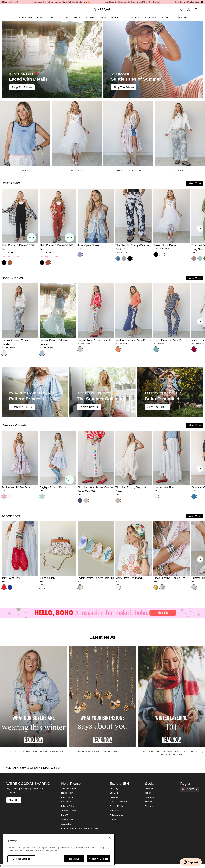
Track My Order (68, 820)
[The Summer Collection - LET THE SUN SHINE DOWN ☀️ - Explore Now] (102, 392)
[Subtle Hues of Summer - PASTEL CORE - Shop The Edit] (153, 59)
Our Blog (114, 793)
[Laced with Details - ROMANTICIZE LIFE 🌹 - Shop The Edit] (52, 59)
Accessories (132, 17)
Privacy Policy (68, 806)
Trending (42, 17)
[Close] (110, 838)
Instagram (150, 788)
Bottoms (91, 17)
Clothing (57, 17)
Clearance (150, 17)
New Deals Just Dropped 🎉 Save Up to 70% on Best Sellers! (137, 2)
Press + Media (116, 806)
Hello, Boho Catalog (173, 17)
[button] (197, 9)
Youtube (149, 802)
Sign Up (14, 800)
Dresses (115, 17)
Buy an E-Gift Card (118, 802)
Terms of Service (69, 811)
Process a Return (69, 797)
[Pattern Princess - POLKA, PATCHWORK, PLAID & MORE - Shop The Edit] (35, 392)
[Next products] (200, 229)
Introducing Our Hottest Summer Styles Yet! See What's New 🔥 (66, 2)
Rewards (114, 797)
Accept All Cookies (98, 859)
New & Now (25, 17)
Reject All (74, 859)
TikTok (148, 793)
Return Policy (67, 793)
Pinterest (149, 806)
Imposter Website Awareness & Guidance (80, 829)
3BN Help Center (69, 788)
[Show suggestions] (189, 789)
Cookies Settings (21, 859)
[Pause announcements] (202, 2)
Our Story (114, 788)
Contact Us (66, 802)
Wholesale (114, 811)
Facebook (150, 797)
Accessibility (67, 824)
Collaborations (116, 815)
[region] (59, 850)
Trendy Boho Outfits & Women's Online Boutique (102, 768)
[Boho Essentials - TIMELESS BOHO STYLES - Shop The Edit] (170, 392)
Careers (113, 820)
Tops (103, 17)
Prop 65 (65, 815)
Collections (74, 17)
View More (195, 183)
